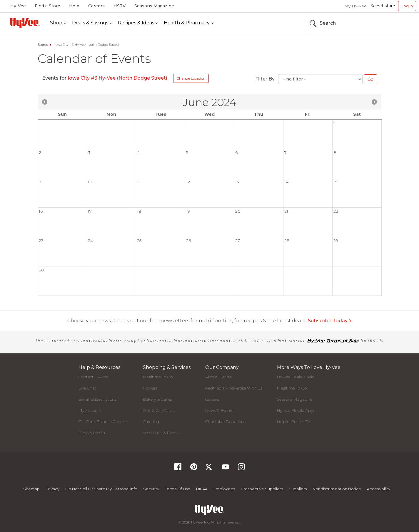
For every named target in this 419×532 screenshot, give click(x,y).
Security (151, 489)
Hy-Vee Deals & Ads (295, 377)
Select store (383, 6)
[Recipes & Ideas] (138, 23)
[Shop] (58, 23)
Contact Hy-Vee (93, 377)
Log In (407, 6)
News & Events (219, 410)
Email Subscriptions (97, 399)
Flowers (150, 388)
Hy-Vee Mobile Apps (296, 410)
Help (74, 6)
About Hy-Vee (218, 377)
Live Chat (87, 388)
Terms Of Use (178, 489)
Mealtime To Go (158, 377)
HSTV (120, 6)
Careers (96, 6)
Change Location (191, 78)
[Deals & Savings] (92, 23)
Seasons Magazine (154, 6)
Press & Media (92, 433)
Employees (224, 489)
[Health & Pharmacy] (189, 23)
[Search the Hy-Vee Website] (398, 23)
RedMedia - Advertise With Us (234, 388)
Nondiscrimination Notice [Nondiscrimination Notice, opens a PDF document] (337, 489)
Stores (43, 45)
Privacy (52, 489)
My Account (90, 410)
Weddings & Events (161, 433)
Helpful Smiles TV (293, 422)
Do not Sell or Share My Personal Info (101, 489)
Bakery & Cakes (157, 399)
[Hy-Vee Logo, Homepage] (25, 23)
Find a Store (47, 6)
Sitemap (31, 489)
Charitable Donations (225, 422)
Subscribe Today (330, 321)
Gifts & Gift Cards (159, 410)
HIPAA (202, 489)
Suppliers (298, 489)
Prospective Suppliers (262, 489)
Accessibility (379, 489)
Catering (151, 422)
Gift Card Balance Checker (103, 422)
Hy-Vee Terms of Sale (333, 341)
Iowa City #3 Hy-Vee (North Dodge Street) (117, 78)
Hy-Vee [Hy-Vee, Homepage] (18, 6)
